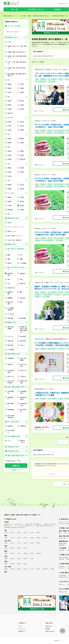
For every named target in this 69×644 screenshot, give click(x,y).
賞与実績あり (58, 294)
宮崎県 (29, 16)
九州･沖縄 (23, 16)
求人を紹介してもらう (36, 9)
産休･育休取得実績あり (41, 81)
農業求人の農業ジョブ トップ (11, 16)
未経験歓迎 (43, 79)
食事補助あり (38, 294)
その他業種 (63, 548)
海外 (6, 572)
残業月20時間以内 (48, 294)
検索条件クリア (16, 470)
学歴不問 (61, 79)
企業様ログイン (22, 631)
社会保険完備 (52, 81)
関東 (6, 535)
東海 (6, 546)
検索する (16, 466)
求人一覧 (14, 9)
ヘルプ (20, 626)
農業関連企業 (63, 541)
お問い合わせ (49, 626)
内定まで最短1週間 (59, 130)
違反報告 (48, 629)
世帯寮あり (38, 297)
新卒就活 (58, 9)
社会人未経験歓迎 (52, 79)
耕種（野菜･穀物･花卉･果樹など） (42, 16)
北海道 (6, 522)
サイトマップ (22, 629)
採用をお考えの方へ (50, 631)
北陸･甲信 (8, 541)
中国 (6, 556)
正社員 (37, 79)
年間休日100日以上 (40, 133)
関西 (6, 551)
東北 (6, 530)
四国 (6, 561)
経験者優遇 (49, 133)
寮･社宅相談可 (46, 297)
